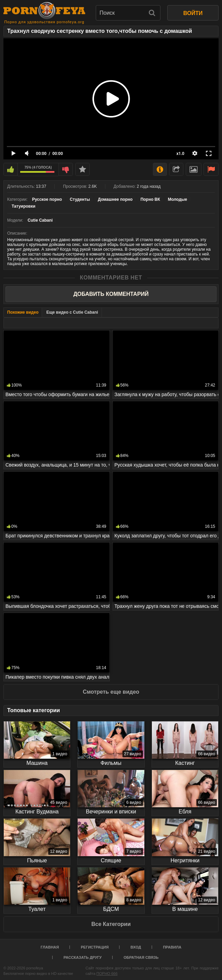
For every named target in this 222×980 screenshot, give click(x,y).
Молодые (178, 199)
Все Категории (111, 924)
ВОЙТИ (193, 13)
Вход (136, 947)
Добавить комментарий (111, 294)
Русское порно (47, 199)
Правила (172, 947)
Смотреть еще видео (111, 692)
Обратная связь (141, 957)
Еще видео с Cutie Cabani (72, 312)
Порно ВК (150, 199)
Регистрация (95, 947)
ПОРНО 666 (107, 974)
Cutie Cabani (40, 220)
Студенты (80, 199)
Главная (50, 947)
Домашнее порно (115, 199)
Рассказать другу (83, 957)
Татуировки (23, 206)
